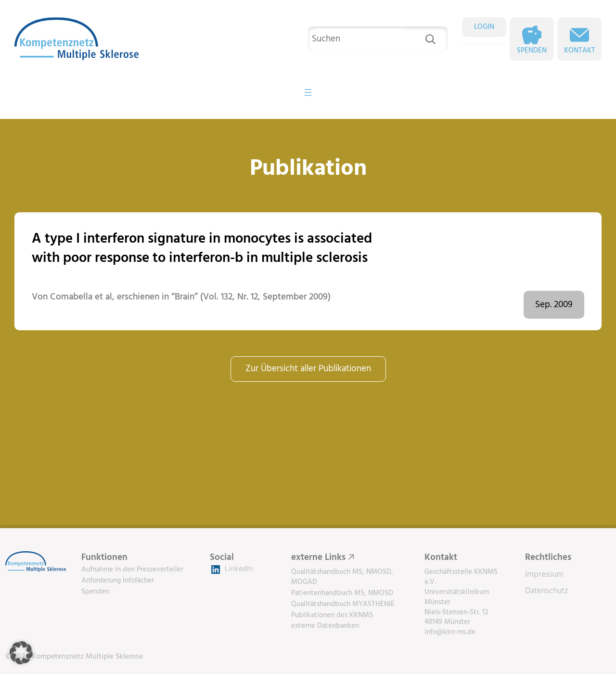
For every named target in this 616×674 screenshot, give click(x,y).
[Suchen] (430, 39)
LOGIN (484, 27)
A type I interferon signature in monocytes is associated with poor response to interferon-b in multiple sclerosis (202, 248)
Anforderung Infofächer (118, 581)
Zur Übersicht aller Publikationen (308, 369)
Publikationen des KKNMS (332, 615)
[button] (21, 653)
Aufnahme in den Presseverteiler (132, 570)
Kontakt (580, 51)
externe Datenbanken (325, 626)
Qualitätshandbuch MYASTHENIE (343, 604)
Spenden (532, 51)
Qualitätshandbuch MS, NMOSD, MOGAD (342, 577)
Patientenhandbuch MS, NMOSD (342, 593)
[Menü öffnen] (308, 92)
